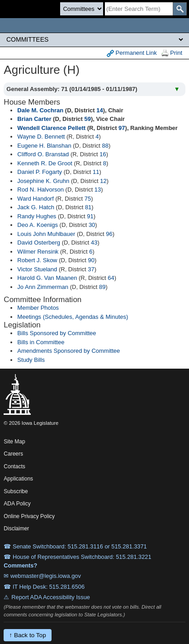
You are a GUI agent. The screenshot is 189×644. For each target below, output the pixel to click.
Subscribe (16, 491)
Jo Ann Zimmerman (43, 287)
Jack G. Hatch (36, 207)
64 (111, 278)
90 (91, 260)
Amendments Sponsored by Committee (69, 351)
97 (122, 128)
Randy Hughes (37, 216)
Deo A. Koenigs (38, 225)
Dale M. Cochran (40, 110)
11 (96, 172)
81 (88, 207)
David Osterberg (39, 243)
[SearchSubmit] (180, 9)
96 (109, 234)
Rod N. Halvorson (40, 190)
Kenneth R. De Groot (45, 163)
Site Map (14, 442)
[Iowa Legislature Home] (94, 25)
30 (92, 225)
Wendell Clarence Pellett (51, 128)
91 (90, 216)
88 (105, 146)
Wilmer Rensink (38, 252)
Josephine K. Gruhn (43, 181)
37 (91, 269)
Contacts (14, 466)
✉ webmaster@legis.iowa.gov (42, 576)
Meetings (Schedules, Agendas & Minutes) (73, 317)
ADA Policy (17, 504)
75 (88, 199)
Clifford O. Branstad (43, 154)
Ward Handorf (35, 199)
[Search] (139, 9)
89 (102, 287)
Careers (13, 454)
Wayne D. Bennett (41, 137)
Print (172, 53)
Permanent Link (132, 53)
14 (99, 110)
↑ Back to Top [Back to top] (27, 635)
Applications (18, 479)
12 (103, 181)
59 (87, 119)
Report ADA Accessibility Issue (51, 597)
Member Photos (38, 308)
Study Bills (31, 360)
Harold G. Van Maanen (47, 278)
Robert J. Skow (37, 260)
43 (94, 243)
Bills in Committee (41, 342)
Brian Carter (34, 119)
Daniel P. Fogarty (40, 172)
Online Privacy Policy (29, 516)
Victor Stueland (37, 269)
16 (103, 154)
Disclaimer (16, 529)
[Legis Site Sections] (94, 39)
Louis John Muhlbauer (46, 234)
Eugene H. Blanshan (44, 146)
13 (98, 190)
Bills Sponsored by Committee (57, 333)
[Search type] (82, 9)
